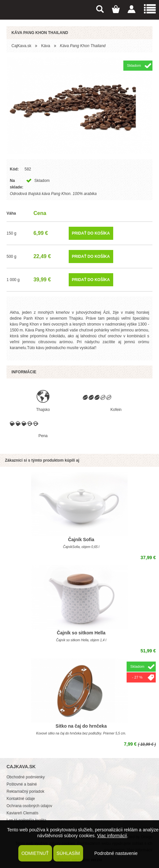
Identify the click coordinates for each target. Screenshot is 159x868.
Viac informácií (112, 836)
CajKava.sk (21, 46)
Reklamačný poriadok (25, 791)
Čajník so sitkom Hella (81, 633)
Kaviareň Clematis (22, 813)
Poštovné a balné (22, 784)
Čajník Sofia (81, 540)
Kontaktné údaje (21, 799)
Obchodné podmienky (26, 777)
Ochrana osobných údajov (29, 806)
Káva (46, 46)
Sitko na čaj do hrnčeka (81, 726)
